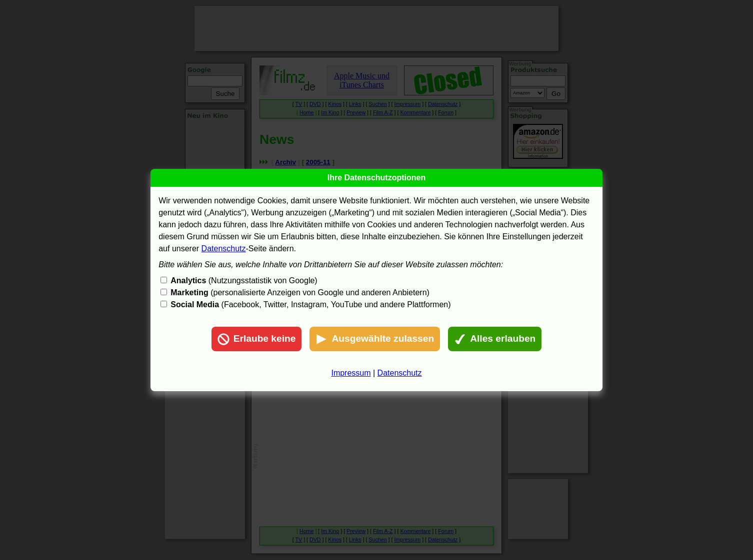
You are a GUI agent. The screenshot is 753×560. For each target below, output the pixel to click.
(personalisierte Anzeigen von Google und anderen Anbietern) (300, 292)
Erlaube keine (257, 339)
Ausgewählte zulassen (375, 339)
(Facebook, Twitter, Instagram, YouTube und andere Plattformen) (310, 304)
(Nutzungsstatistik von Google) (244, 280)
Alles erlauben (495, 339)
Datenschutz (224, 249)
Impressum (351, 373)
